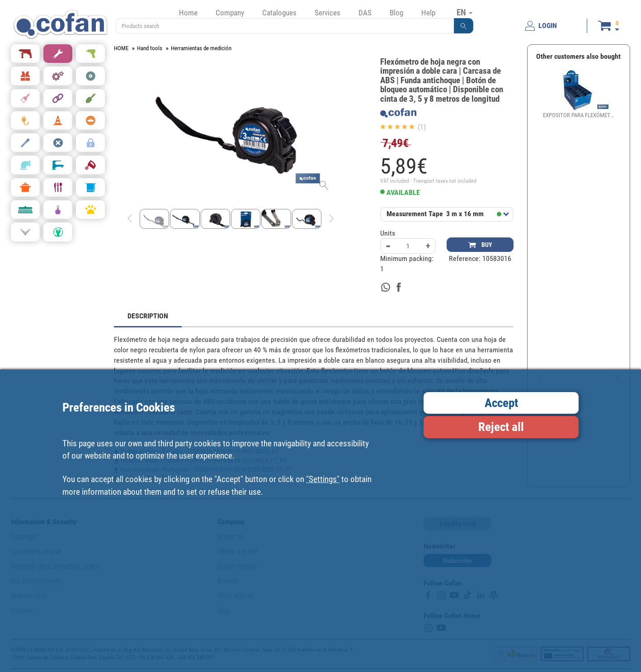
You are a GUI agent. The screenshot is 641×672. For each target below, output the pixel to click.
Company (230, 13)
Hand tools (150, 48)
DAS (365, 13)
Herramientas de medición (201, 48)
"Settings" (323, 479)
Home (188, 13)
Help (428, 13)
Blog (396, 13)
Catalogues (279, 13)
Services (328, 13)
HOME (121, 48)
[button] (464, 26)
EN (464, 12)
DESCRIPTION (148, 316)
